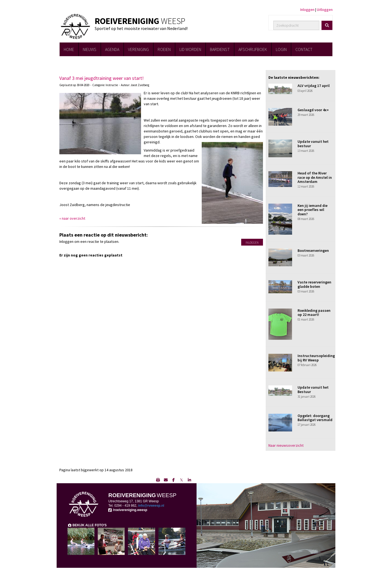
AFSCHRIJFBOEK (253, 49)
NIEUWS (90, 49)
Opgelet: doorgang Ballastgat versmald (315, 418)
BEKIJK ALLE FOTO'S (87, 525)
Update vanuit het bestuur (313, 143)
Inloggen (307, 10)
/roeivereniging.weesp (128, 510)
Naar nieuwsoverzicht (286, 445)
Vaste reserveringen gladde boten (314, 284)
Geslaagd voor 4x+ (313, 110)
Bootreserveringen (313, 250)
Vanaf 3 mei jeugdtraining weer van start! (102, 78)
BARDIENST (220, 49)
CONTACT (304, 49)
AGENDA (112, 49)
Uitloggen (325, 10)
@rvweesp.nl (151, 506)
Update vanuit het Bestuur (313, 389)
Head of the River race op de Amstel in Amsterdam (315, 177)
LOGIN (281, 49)
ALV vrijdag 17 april (314, 86)
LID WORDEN (190, 49)
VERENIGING (138, 49)
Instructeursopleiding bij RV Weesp (316, 358)
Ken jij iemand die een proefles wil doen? (313, 210)
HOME (69, 49)
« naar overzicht (72, 218)
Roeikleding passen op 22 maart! (314, 312)
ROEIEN (164, 49)
